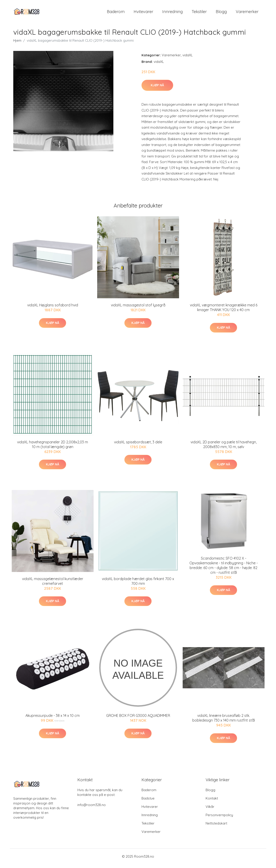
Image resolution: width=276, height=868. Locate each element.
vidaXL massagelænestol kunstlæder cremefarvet (53, 585)
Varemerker (247, 13)
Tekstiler (199, 13)
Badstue (148, 802)
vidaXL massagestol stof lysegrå (138, 309)
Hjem (17, 44)
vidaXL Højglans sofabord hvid (53, 309)
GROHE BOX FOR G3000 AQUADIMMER (138, 720)
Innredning (172, 13)
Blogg (221, 13)
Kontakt (212, 802)
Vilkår (210, 810)
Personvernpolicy (219, 819)
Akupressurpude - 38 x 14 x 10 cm (53, 720)
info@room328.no (92, 809)
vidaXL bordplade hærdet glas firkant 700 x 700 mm (138, 585)
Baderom (116, 13)
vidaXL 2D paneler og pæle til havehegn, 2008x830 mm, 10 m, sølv (224, 448)
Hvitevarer (143, 13)
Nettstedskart (216, 827)
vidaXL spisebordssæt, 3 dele (138, 446)
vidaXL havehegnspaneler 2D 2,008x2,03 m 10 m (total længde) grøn (53, 448)
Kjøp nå (157, 89)
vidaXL (188, 59)
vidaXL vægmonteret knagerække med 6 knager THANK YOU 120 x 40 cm (224, 311)
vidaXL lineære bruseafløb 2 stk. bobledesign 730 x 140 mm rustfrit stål (224, 722)
